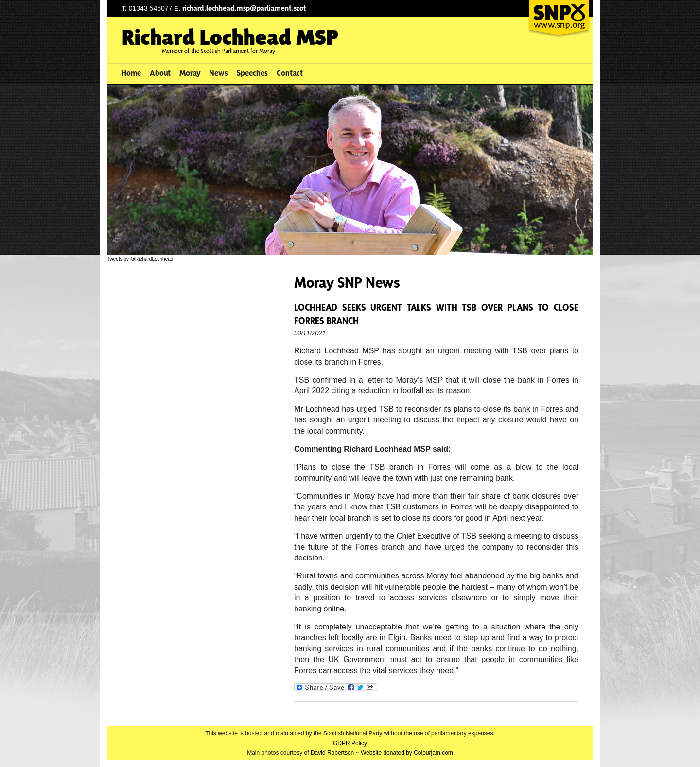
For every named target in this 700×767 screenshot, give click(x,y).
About (160, 73)
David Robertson (332, 753)
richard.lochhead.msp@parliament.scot (244, 8)
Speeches (252, 73)
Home (131, 73)
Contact (290, 73)
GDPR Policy (350, 743)
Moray (190, 73)
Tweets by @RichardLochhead (140, 259)
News (219, 73)
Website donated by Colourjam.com (407, 753)
